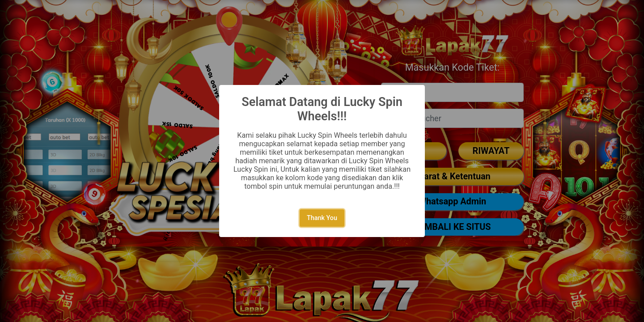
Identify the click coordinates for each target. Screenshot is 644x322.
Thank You (322, 218)
